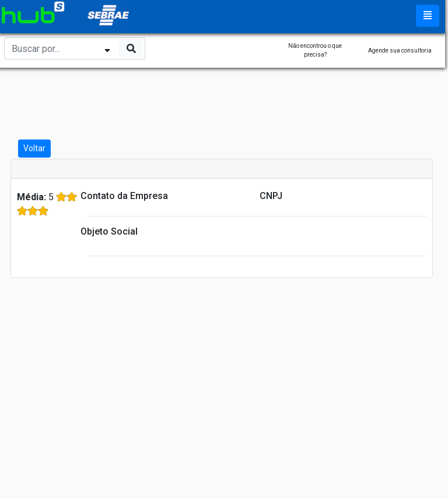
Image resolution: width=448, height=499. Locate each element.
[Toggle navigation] (428, 16)
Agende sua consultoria (400, 50)
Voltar (34, 148)
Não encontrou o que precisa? (315, 50)
